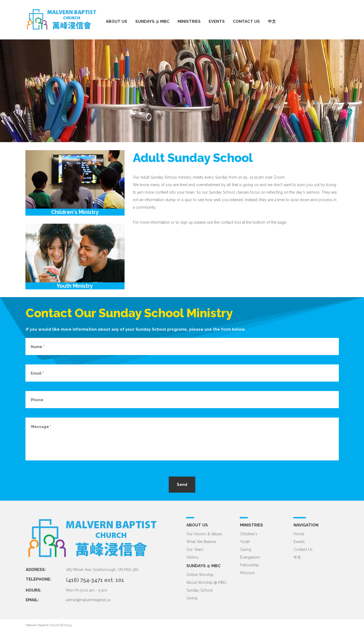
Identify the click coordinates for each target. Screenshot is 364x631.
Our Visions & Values (205, 534)
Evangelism (250, 557)
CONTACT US (246, 21)
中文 (272, 21)
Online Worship (200, 575)
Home (299, 534)
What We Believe (201, 542)
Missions (247, 573)
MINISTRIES (189, 21)
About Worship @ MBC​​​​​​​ (207, 582)
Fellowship (249, 565)
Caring (246, 549)
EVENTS (217, 21)
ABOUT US (117, 21)
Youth (245, 542)
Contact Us (303, 549)
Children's (249, 534)
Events (299, 542)
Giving (192, 598)
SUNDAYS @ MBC (152, 21)
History (193, 557)
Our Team (195, 549)
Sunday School (200, 590)
